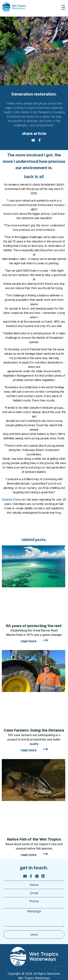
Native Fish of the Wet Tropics (34, 839)
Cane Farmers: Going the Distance (34, 730)
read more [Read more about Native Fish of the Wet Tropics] (28, 855)
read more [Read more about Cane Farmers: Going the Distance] (28, 750)
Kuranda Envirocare (14, 499)
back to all (34, 177)
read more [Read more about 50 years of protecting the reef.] (28, 641)
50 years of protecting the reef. (34, 626)
